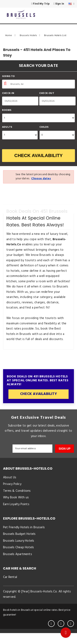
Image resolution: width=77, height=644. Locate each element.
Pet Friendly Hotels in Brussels (24, 533)
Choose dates (41, 179)
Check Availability (38, 155)
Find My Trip (44, 4)
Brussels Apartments (18, 564)
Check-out (47, 93)
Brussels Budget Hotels (19, 541)
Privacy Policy (12, 486)
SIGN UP (64, 449)
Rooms (7, 110)
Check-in (8, 93)
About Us (10, 478)
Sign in (60, 4)
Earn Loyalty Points (16, 509)
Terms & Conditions (17, 493)
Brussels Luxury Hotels (19, 548)
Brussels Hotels (31, 35)
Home (11, 35)
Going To (8, 76)
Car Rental (10, 588)
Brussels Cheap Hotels (18, 556)
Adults (7, 127)
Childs (44, 127)
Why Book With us (16, 501)
